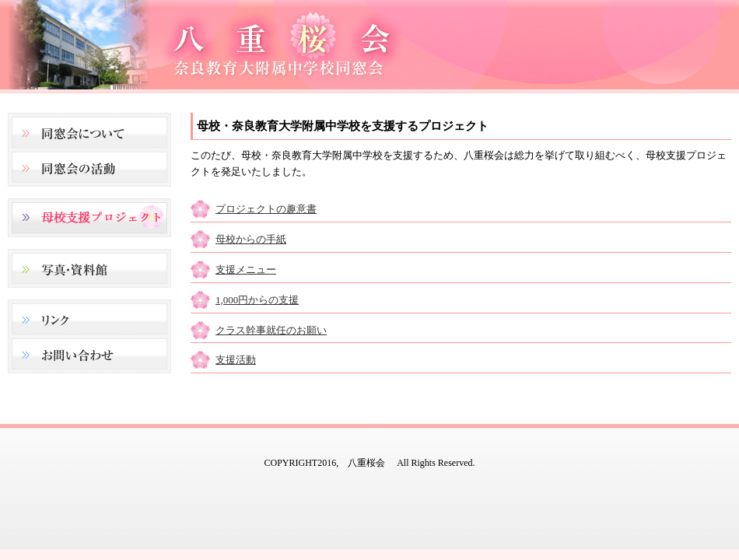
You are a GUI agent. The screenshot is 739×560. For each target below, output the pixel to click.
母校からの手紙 (251, 239)
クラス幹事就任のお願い (271, 330)
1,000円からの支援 (257, 300)
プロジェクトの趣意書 (266, 209)
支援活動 (236, 360)
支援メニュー (246, 269)
